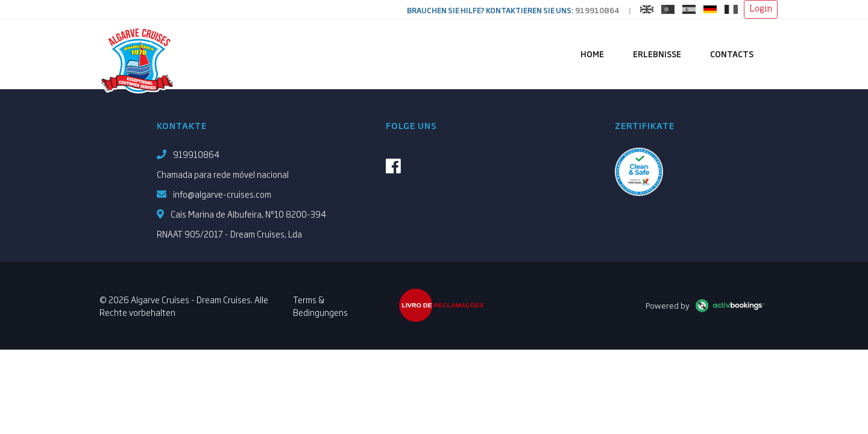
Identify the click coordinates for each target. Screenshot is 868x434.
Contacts (732, 54)
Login (761, 9)
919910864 (597, 10)
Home (592, 54)
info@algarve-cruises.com (222, 194)
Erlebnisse (657, 54)
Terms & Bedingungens (320, 306)
